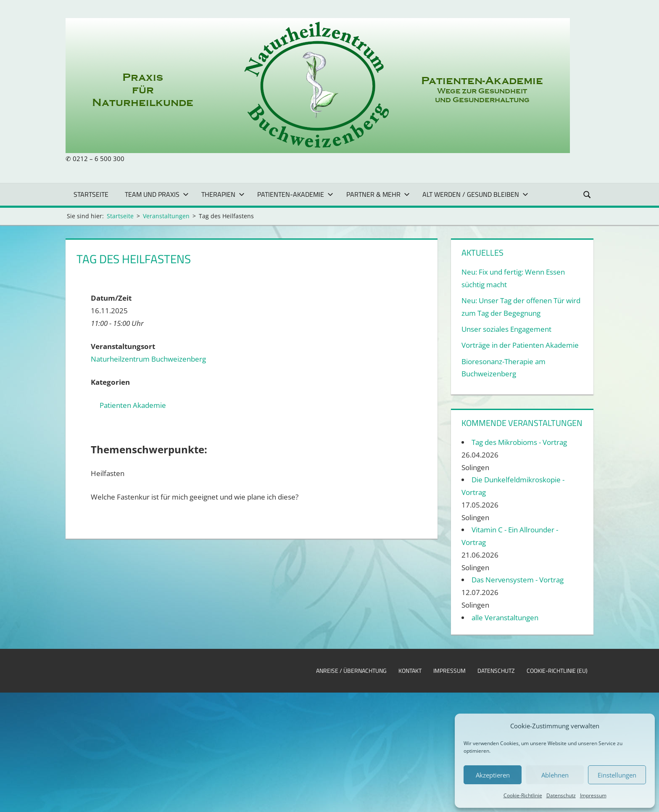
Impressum (593, 795)
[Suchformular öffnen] (588, 194)
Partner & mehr (378, 194)
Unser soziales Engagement (506, 329)
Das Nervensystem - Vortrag (518, 580)
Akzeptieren (493, 775)
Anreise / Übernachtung (351, 670)
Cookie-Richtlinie (523, 795)
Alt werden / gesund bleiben (475, 194)
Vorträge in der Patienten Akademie (520, 345)
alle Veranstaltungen (505, 618)
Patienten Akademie (133, 405)
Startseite (91, 194)
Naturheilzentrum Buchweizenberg (148, 359)
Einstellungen (617, 775)
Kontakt (410, 670)
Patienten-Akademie (295, 194)
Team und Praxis (157, 194)
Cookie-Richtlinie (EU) (557, 670)
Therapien (223, 194)
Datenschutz (561, 795)
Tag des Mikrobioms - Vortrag (519, 442)
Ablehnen (555, 775)
